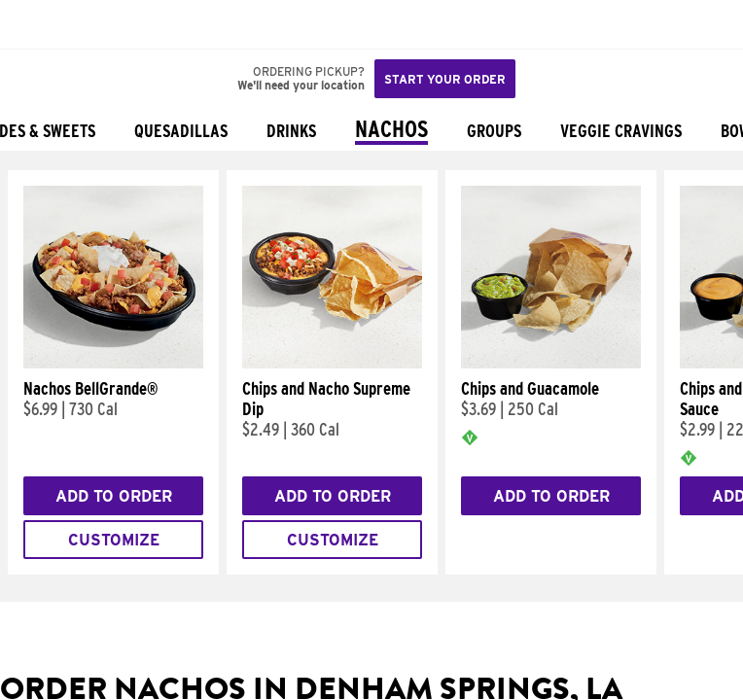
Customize (114, 540)
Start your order (445, 79)
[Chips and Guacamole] (551, 364)
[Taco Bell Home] (34, 24)
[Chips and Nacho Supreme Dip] (332, 364)
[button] (80, 24)
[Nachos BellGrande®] (113, 364)
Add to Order (114, 496)
